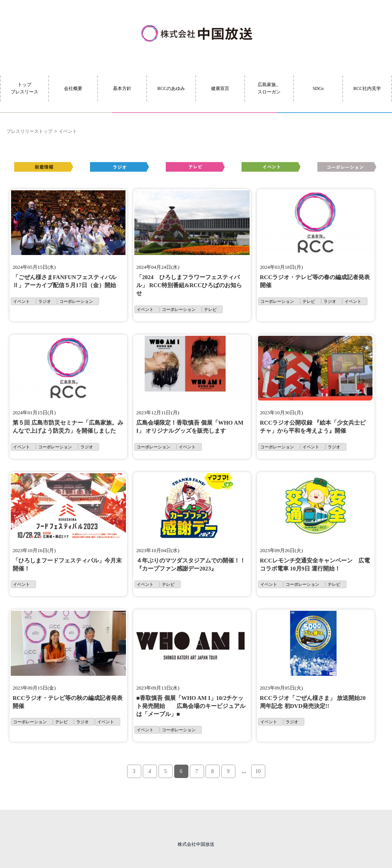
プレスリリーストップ (29, 131)
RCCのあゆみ (171, 88)
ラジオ (45, 301)
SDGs (318, 88)
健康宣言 (220, 88)
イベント (68, 131)
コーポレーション (76, 301)
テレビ (210, 309)
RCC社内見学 (367, 88)
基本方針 (122, 88)
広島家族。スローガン (269, 88)
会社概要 (73, 88)
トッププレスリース (24, 88)
